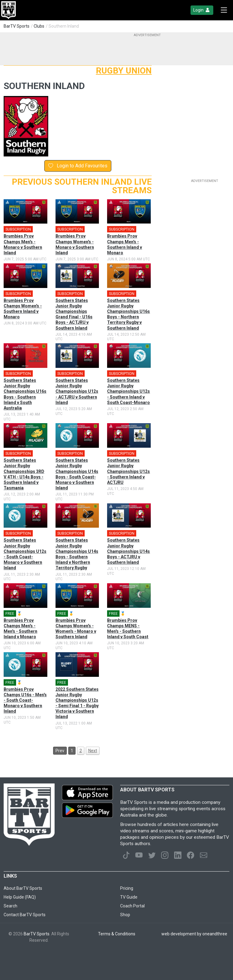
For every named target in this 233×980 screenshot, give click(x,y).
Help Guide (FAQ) (20, 897)
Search (10, 906)
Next (93, 751)
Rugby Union (124, 71)
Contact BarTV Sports (25, 915)
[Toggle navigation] (224, 10)
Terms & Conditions (117, 934)
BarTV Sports (17, 26)
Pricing (127, 888)
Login (202, 10)
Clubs (39, 26)
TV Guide (129, 897)
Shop (125, 915)
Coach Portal (132, 906)
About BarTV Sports (23, 888)
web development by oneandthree (194, 934)
